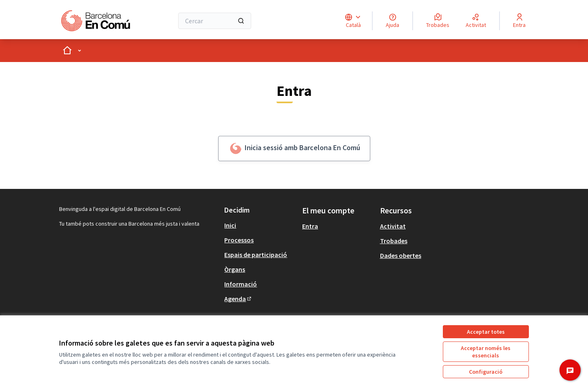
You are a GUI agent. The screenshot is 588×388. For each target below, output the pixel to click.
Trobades (394, 241)
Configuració (486, 372)
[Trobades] (438, 21)
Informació (241, 284)
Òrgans (235, 269)
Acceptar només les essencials (486, 352)
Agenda (238, 299)
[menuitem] (260, 225)
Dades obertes (401, 255)
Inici (230, 225)
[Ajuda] (392, 21)
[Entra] (519, 21)
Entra (310, 226)
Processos (239, 240)
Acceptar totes (486, 332)
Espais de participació (256, 255)
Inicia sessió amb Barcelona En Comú (294, 149)
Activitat (393, 226)
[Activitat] (476, 21)
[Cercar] (215, 21)
